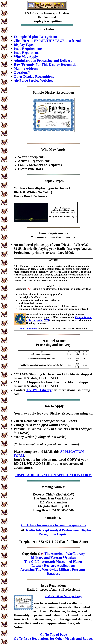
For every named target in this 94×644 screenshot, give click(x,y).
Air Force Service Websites (33, 80)
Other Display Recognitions (34, 76)
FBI (47, 320)
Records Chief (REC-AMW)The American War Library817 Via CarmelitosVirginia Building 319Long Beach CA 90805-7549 (53, 502)
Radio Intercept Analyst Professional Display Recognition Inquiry (59, 532)
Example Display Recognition (35, 37)
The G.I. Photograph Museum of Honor (53, 562)
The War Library (39, 390)
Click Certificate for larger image (63, 596)
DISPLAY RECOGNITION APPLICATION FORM (53, 475)
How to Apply (53, 406)
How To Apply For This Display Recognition (46, 65)
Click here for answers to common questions (53, 525)
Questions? (22, 72)
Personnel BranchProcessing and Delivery (53, 343)
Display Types (24, 45)
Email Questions (28, 329)
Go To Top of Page (53, 635)
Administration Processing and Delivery (43, 61)
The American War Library (65, 554)
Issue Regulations (26, 53)
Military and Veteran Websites (53, 558)
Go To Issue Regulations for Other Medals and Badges (53, 639)
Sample (38, 92)
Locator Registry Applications (53, 565)
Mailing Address (26, 68)
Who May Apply (26, 57)
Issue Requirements (28, 49)
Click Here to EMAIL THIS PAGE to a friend (47, 41)
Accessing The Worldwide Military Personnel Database (53, 571)
